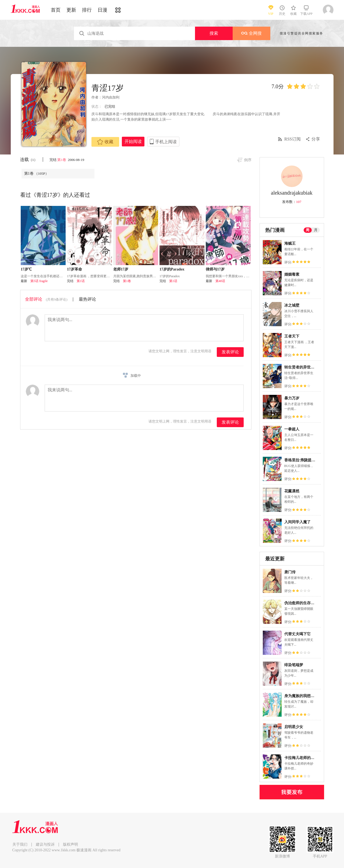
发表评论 (230, 352)
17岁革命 (75, 269)
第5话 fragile (39, 281)
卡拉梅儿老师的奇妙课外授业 (309, 758)
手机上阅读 (166, 142)
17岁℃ (26, 269)
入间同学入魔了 (297, 522)
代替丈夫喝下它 (297, 634)
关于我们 (20, 844)
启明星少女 (294, 727)
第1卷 (62, 160)
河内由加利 (111, 97)
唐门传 (290, 572)
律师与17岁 (215, 269)
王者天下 (292, 336)
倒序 (248, 160)
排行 (87, 10)
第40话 (220, 281)
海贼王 (290, 243)
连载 (29, 159)
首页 (56, 10)
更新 (71, 10)
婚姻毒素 (292, 274)
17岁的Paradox (172, 269)
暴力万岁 (292, 398)
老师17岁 (121, 269)
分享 (316, 139)
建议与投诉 (45, 844)
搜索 (214, 33)
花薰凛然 (292, 491)
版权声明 (70, 844)
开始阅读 (133, 141)
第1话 (81, 281)
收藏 (105, 142)
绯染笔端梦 (294, 665)
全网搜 (251, 33)
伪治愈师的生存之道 (301, 603)
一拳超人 (292, 429)
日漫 (102, 10)
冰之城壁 (292, 305)
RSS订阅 (292, 139)
